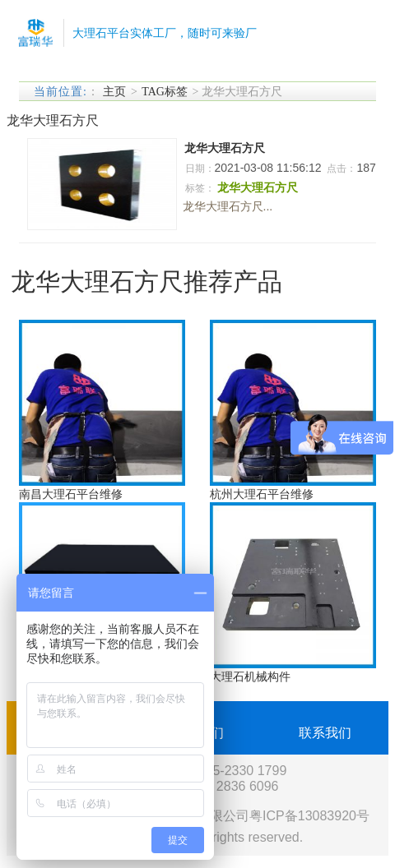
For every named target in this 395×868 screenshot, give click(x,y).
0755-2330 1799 (239, 771)
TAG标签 (165, 92)
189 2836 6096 (235, 786)
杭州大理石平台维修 (262, 494)
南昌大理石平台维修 (71, 494)
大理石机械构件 (250, 676)
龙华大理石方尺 (225, 148)
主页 (114, 92)
